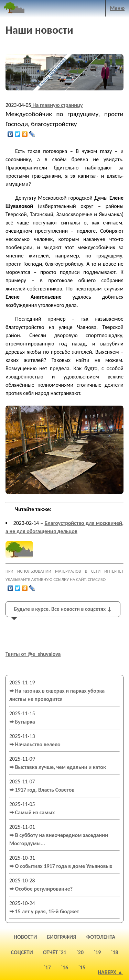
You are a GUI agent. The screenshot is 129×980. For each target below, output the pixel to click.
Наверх (107, 972)
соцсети (22, 952)
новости (25, 937)
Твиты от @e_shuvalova (33, 654)
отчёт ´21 (55, 952)
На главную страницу (57, 105)
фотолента (101, 937)
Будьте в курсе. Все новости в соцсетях (63, 609)
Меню (117, 8)
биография (62, 937)
